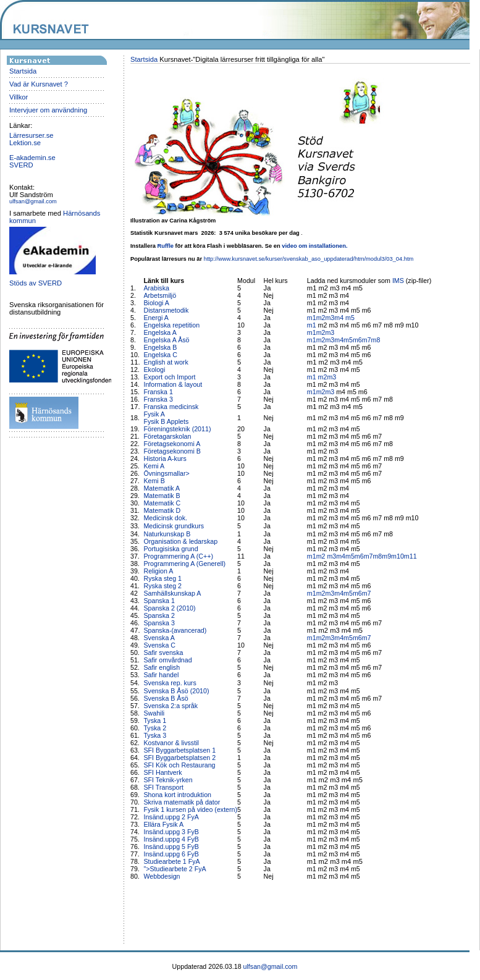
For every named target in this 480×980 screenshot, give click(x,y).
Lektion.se (25, 143)
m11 (411, 556)
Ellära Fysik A (163, 824)
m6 (357, 340)
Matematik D (162, 510)
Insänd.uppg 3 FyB (171, 832)
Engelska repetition (171, 325)
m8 (376, 340)
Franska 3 (158, 399)
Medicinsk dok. (165, 518)
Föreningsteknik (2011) (177, 429)
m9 (386, 556)
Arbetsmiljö (160, 295)
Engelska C (160, 355)
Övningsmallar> (166, 473)
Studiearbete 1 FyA (171, 861)
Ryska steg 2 (162, 586)
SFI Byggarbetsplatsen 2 (179, 758)
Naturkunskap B (167, 534)
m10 (398, 556)
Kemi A (154, 466)
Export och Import (169, 377)
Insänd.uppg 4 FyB (171, 839)
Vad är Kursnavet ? (39, 84)
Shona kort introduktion (177, 795)
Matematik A (162, 488)
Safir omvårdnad (167, 660)
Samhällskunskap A (172, 593)
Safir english (162, 667)
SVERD (21, 165)
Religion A (158, 571)
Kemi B (154, 481)
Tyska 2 (155, 728)
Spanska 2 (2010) (169, 608)
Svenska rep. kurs (170, 683)
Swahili (155, 713)
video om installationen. (314, 246)
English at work (166, 362)
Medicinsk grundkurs (175, 526)
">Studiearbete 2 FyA (175, 869)
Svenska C (159, 645)
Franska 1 (158, 392)
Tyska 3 (155, 735)
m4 (340, 318)
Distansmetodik (166, 310)
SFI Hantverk (162, 772)
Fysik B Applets (166, 421)
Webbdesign (162, 876)
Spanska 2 (159, 615)
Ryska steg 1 (162, 578)
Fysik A (154, 414)
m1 (312, 318)
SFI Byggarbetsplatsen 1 (179, 750)
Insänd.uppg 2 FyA (171, 817)
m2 (321, 318)
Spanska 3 (159, 623)
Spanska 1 (159, 601)
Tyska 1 (155, 720)
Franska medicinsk (171, 407)
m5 (350, 318)
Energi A (156, 318)
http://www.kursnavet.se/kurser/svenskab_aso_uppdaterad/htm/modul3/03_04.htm (309, 259)
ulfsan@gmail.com (33, 201)
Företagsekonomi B (172, 451)
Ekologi (154, 370)
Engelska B (160, 347)
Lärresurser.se (32, 135)
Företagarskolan (167, 436)
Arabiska (156, 288)
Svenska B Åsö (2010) (176, 691)
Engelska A (160, 332)
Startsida (23, 71)
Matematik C (162, 503)
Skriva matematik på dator (182, 802)
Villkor (19, 97)
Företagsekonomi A (172, 444)
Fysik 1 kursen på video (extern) (190, 809)
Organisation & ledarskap (180, 541)
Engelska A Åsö (166, 340)
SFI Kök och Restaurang (179, 765)
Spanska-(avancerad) (175, 630)
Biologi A (156, 303)
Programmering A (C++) (178, 556)
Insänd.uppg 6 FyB (171, 854)
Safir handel (161, 675)
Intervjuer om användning (48, 110)
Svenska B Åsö (166, 698)
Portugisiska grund (171, 549)
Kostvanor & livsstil (172, 743)
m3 (330, 318)
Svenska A (159, 638)
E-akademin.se (32, 158)
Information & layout (173, 384)
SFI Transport (163, 787)
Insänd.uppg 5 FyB (171, 847)
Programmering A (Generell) (184, 564)
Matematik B (162, 496)
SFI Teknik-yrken (168, 780)
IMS (398, 281)
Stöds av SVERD (36, 283)
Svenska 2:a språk (171, 706)
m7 (367, 340)
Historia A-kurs (165, 458)
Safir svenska (163, 653)
